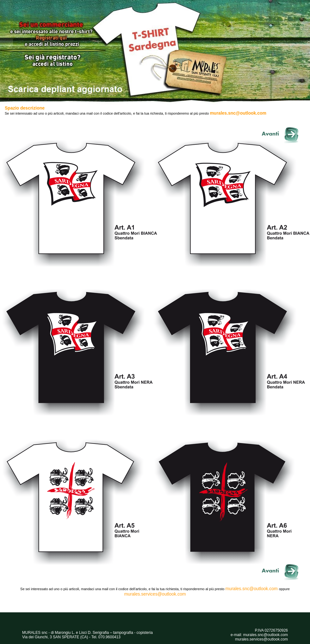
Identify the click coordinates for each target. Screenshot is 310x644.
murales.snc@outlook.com (238, 113)
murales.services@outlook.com (155, 594)
